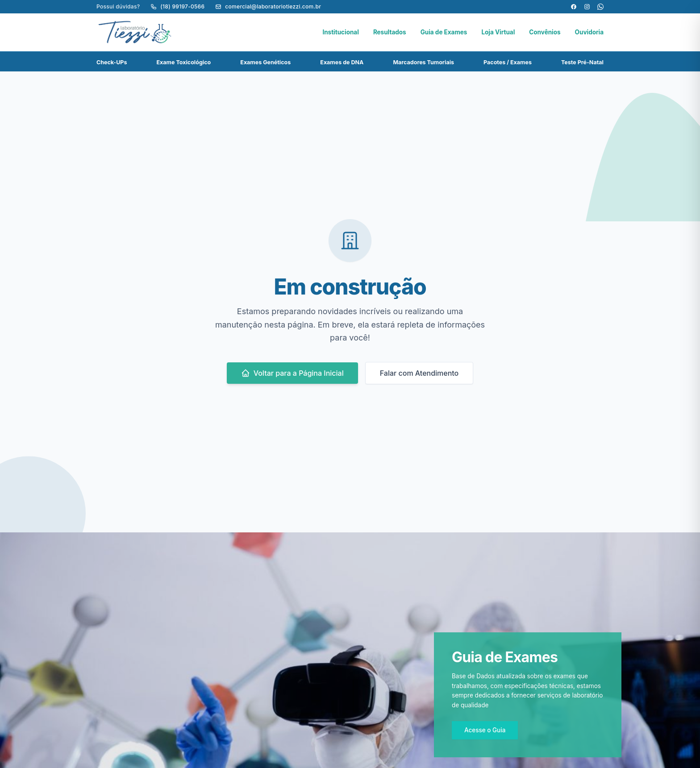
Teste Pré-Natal (582, 62)
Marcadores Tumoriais (423, 62)
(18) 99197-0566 (177, 6)
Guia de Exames (444, 32)
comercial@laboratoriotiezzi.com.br (268, 6)
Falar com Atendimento (419, 373)
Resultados (390, 32)
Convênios (545, 32)
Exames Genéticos (265, 62)
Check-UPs (112, 62)
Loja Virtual (498, 32)
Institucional (341, 32)
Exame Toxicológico (184, 62)
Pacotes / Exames (508, 62)
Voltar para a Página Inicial (292, 373)
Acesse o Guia (485, 730)
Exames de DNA (342, 62)
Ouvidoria (589, 32)
